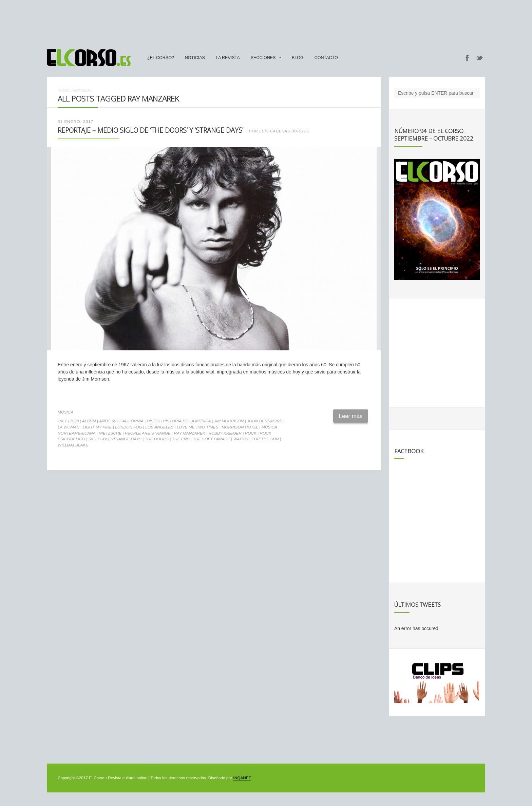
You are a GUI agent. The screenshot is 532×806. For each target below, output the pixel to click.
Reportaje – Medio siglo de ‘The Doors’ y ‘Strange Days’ (150, 130)
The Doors (157, 439)
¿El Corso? (161, 58)
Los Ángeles (159, 427)
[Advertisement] (266, 21)
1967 (62, 421)
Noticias (195, 58)
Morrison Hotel (240, 427)
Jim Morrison (229, 421)
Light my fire (97, 427)
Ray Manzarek (189, 433)
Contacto (326, 58)
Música (65, 412)
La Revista (228, 58)
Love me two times (198, 427)
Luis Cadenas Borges (284, 131)
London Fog (129, 427)
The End (181, 439)
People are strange (148, 433)
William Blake (73, 445)
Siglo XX (98, 439)
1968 (74, 421)
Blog (298, 58)
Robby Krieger (225, 433)
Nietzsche (110, 433)
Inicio (63, 91)
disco (153, 421)
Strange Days (126, 439)
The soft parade (211, 439)
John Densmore (265, 421)
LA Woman (69, 427)
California (131, 421)
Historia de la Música (187, 421)
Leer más (351, 416)
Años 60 (108, 421)
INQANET (242, 778)
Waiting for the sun (256, 439)
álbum (89, 421)
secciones (263, 58)
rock (251, 433)
